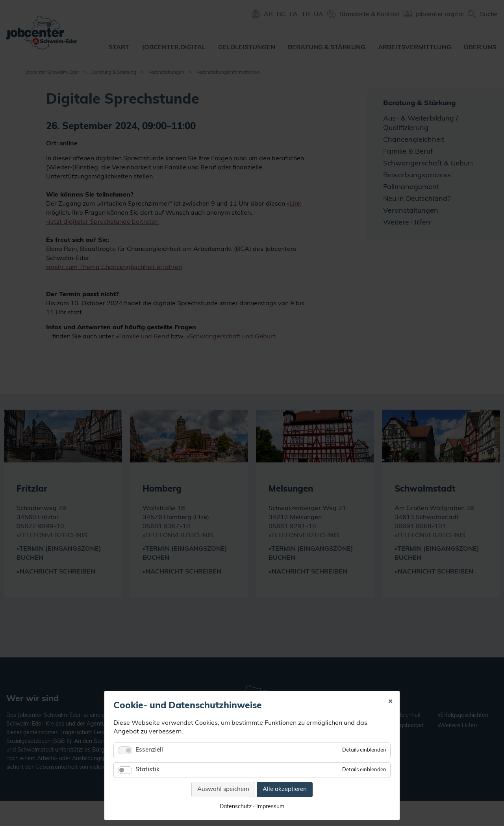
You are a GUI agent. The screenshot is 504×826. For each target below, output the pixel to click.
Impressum (270, 807)
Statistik (147, 770)
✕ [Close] (390, 701)
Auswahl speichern (223, 790)
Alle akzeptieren (285, 790)
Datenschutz (236, 807)
